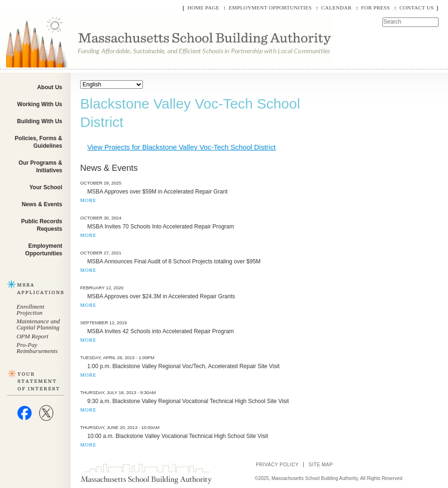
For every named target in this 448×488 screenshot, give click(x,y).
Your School (46, 187)
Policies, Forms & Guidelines (38, 142)
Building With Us (40, 121)
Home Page (203, 8)
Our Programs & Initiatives (40, 167)
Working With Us (40, 104)
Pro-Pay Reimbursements (37, 348)
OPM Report (33, 336)
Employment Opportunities (270, 8)
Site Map (321, 465)
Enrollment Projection (30, 310)
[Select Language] (112, 84)
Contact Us (417, 8)
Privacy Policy (277, 465)
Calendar (336, 8)
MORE (88, 200)
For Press (376, 8)
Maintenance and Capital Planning (38, 324)
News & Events (42, 204)
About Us (50, 87)
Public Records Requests (42, 225)
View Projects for (182, 147)
